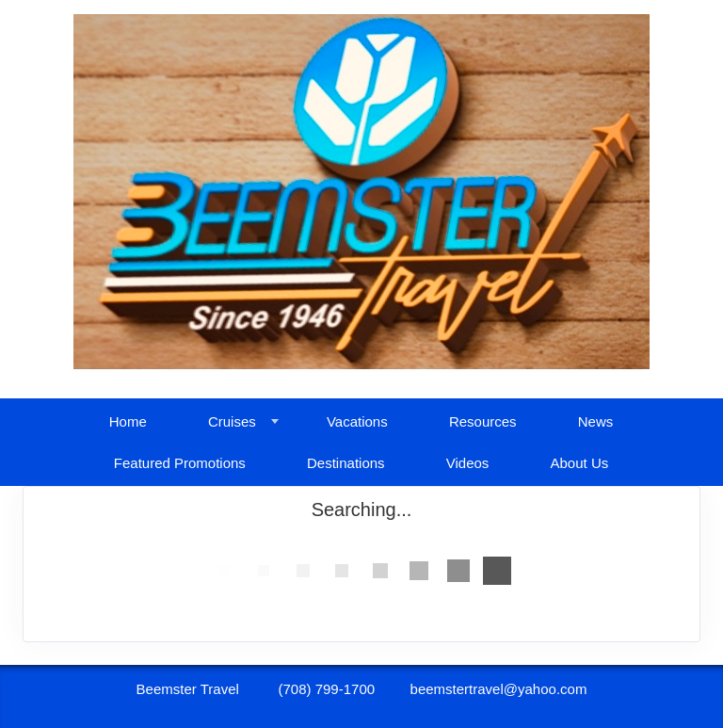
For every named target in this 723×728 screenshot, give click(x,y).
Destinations (346, 463)
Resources (483, 421)
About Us (580, 463)
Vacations (357, 421)
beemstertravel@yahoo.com (499, 689)
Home (128, 421)
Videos (468, 463)
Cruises (232, 421)
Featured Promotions (180, 463)
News (596, 421)
